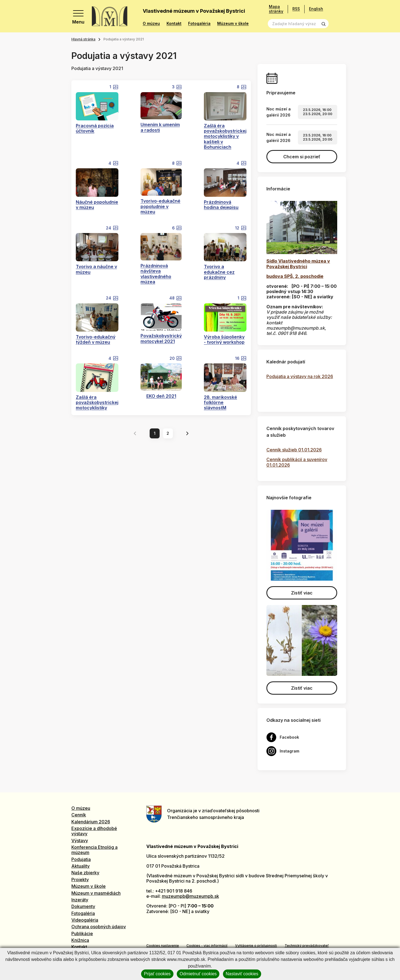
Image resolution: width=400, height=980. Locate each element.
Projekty (80, 880)
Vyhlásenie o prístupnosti (256, 946)
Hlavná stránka (83, 39)
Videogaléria (85, 920)
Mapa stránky (276, 9)
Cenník (79, 815)
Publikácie (82, 934)
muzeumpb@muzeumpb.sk (190, 896)
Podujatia (81, 859)
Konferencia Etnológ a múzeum (94, 850)
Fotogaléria (199, 24)
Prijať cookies (157, 974)
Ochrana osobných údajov (99, 927)
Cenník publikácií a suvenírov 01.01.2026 (297, 462)
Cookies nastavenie (163, 946)
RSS (296, 9)
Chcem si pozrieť (302, 157)
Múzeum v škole (233, 24)
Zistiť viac (302, 593)
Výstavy (80, 841)
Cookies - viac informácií (207, 946)
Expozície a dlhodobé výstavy (94, 831)
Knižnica (80, 940)
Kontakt (174, 24)
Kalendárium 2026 (91, 822)
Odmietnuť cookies (198, 974)
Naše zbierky (85, 873)
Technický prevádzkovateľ (307, 946)
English (316, 9)
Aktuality (80, 866)
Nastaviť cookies (242, 974)
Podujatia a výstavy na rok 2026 (300, 376)
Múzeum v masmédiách (96, 893)
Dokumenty (83, 906)
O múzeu (151, 24)
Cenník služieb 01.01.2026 (294, 450)
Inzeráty (80, 900)
